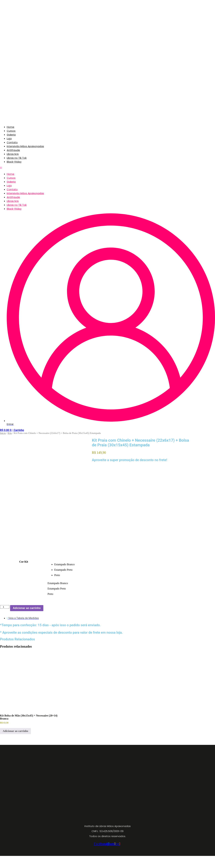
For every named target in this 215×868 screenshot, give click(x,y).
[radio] (123, 577)
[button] (107, 168)
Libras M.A (13, 154)
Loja (9, 139)
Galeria (11, 135)
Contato (12, 142)
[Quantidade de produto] (5, 619)
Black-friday (14, 162)
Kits (10, 433)
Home (10, 127)
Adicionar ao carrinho (27, 620)
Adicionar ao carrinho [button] (15, 743)
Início (3, 433)
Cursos (11, 131)
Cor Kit (24, 574)
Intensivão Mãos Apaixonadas (25, 146)
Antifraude (13, 150)
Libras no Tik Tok (17, 158)
